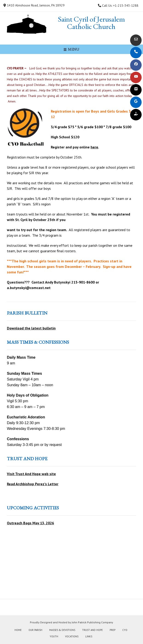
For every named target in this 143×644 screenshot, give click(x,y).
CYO (125, 630)
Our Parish (35, 630)
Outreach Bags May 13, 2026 (30, 523)
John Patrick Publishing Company (92, 622)
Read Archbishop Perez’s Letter (33, 484)
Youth (54, 636)
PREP (113, 630)
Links (89, 636)
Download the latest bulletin (31, 328)
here (94, 147)
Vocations (72, 636)
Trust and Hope (92, 630)
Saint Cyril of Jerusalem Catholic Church (91, 23)
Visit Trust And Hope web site (31, 474)
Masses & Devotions (62, 630)
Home (18, 630)
